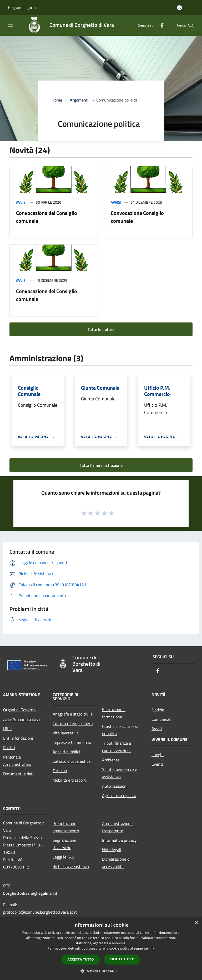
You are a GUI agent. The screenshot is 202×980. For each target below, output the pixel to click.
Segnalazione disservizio (64, 844)
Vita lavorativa (66, 733)
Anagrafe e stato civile (73, 714)
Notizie (158, 710)
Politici (9, 748)
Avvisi (21, 202)
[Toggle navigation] (11, 25)
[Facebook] (160, 25)
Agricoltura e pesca (119, 796)
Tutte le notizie (101, 329)
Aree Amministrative (22, 719)
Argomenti (79, 100)
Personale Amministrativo (17, 761)
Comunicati (162, 719)
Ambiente (111, 760)
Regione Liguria (22, 7)
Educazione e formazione (114, 713)
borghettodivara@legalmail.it (30, 893)
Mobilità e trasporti (70, 780)
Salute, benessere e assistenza (120, 773)
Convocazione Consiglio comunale (137, 217)
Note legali (112, 850)
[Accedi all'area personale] (180, 8)
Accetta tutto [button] (81, 959)
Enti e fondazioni (18, 738)
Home (57, 100)
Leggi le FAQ (64, 857)
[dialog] (101, 949)
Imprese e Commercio (72, 742)
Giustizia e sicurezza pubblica (120, 730)
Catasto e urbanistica (72, 761)
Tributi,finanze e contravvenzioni (117, 747)
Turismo (60, 771)
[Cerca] (191, 25)
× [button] (196, 923)
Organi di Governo (19, 710)
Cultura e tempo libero (73, 723)
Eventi (157, 764)
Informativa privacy (119, 840)
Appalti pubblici (66, 752)
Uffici (8, 729)
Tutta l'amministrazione (101, 465)
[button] (101, 971)
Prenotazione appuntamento (66, 827)
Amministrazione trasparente (117, 827)
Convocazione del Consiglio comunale (47, 217)
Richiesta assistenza (71, 866)
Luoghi (158, 755)
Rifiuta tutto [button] (122, 959)
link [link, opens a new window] (152, 948)
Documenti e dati (18, 774)
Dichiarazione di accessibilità (116, 863)
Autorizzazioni (115, 786)
